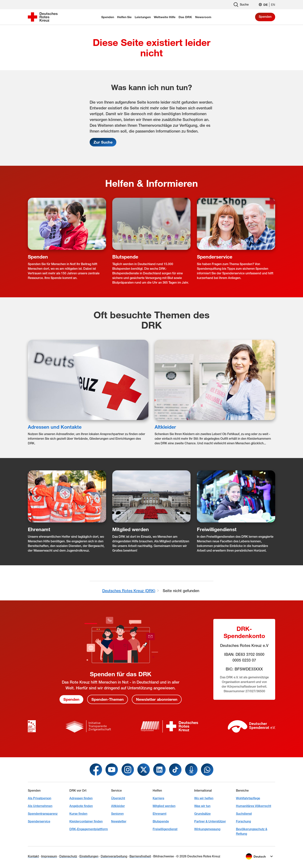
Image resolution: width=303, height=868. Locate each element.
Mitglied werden (131, 529)
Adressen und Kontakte (55, 427)
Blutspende (125, 257)
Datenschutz (68, 856)
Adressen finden (81, 798)
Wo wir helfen (204, 798)
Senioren (117, 814)
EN (273, 5)
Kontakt (33, 856)
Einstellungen (89, 856)
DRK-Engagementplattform (89, 829)
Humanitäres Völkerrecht (254, 806)
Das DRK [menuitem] (185, 17)
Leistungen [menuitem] (143, 17)
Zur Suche (103, 142)
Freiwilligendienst (217, 529)
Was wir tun (202, 806)
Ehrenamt (39, 529)
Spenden (265, 17)
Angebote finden (81, 806)
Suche (241, 5)
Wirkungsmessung (207, 829)
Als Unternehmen (40, 806)
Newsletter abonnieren (157, 699)
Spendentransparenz (43, 814)
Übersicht (118, 798)
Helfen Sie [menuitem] (124, 17)
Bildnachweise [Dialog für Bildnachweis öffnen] (164, 856)
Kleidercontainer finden (86, 821)
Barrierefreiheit (140, 856)
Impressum (49, 856)
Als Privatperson (40, 798)
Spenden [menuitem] (108, 17)
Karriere (158, 798)
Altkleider (165, 427)
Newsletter (119, 821)
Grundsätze (202, 814)
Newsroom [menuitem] (203, 17)
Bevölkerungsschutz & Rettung (252, 831)
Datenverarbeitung (114, 856)
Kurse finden (78, 814)
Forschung (243, 821)
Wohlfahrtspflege (248, 798)
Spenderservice (215, 257)
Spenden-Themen (108, 699)
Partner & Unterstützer (210, 821)
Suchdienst (244, 814)
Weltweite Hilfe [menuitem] (165, 17)
